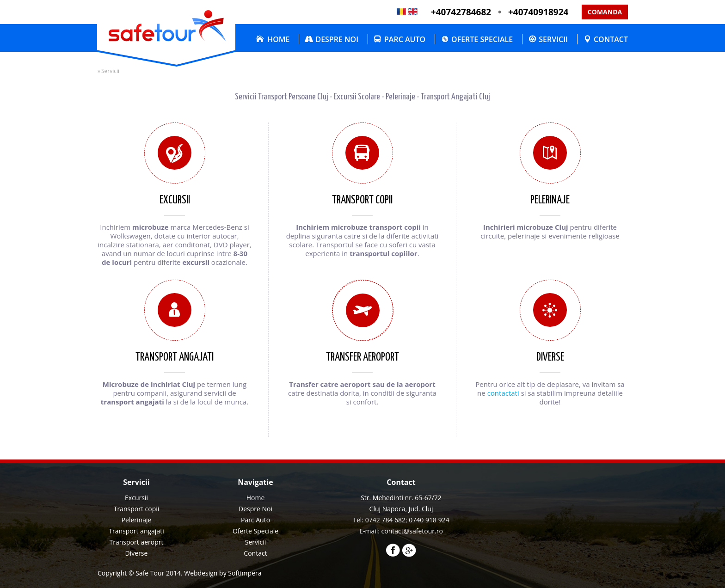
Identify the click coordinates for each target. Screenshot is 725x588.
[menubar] (439, 39)
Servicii (553, 39)
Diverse (137, 553)
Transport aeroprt (137, 542)
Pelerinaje (137, 520)
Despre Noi (337, 39)
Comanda (605, 12)
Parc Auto (405, 39)
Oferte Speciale (482, 39)
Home (278, 39)
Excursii (136, 498)
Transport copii (137, 509)
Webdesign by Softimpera (223, 573)
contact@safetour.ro (412, 531)
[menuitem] (270, 39)
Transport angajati (136, 531)
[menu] (255, 526)
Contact (611, 39)
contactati (503, 393)
